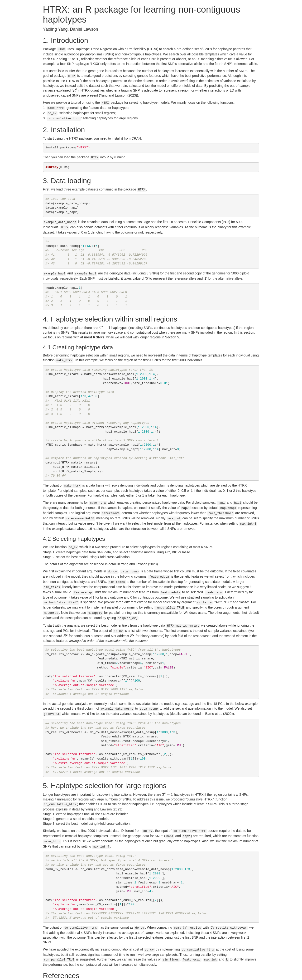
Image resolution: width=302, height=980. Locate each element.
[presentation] (75, 90)
